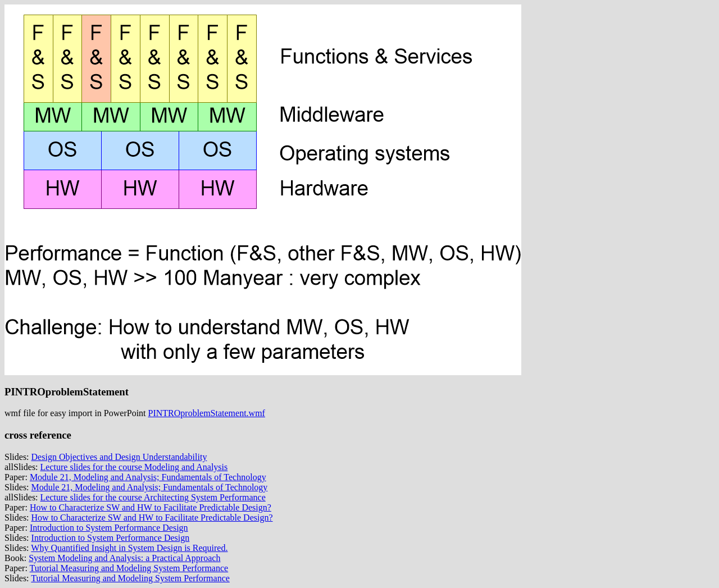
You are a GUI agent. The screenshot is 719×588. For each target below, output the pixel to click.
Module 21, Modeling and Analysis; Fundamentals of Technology (148, 477)
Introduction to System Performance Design (109, 528)
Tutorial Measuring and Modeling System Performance (129, 568)
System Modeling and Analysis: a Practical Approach (124, 558)
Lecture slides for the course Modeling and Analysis (134, 467)
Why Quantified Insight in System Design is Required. (129, 548)
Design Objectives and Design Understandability (119, 457)
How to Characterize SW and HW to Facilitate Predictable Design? (151, 507)
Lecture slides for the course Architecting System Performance (153, 497)
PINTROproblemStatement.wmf (207, 413)
